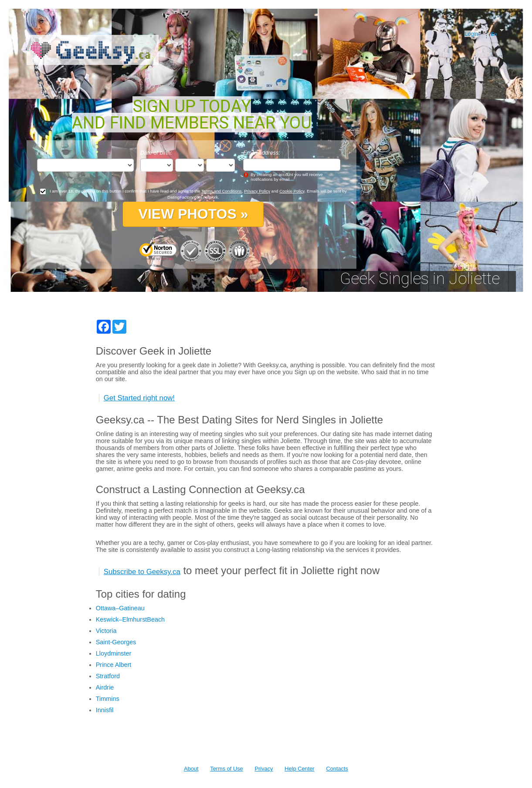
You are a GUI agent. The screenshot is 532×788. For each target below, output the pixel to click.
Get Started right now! (139, 398)
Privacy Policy (257, 191)
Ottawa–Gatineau (120, 608)
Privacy (264, 769)
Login (471, 34)
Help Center (299, 769)
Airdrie (105, 687)
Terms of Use (226, 769)
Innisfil (105, 710)
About (191, 769)
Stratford (108, 676)
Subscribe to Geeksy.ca (142, 572)
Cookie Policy (292, 191)
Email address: (262, 153)
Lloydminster (114, 653)
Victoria (106, 631)
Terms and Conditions (222, 191)
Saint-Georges (116, 642)
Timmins (108, 699)
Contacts (337, 769)
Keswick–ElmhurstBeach (130, 619)
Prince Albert (114, 665)
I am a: (46, 153)
